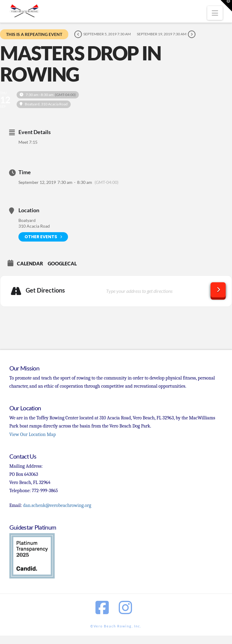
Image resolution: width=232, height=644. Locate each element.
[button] (215, 13)
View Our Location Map (33, 434)
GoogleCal (62, 263)
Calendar (30, 263)
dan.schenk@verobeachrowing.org (57, 505)
